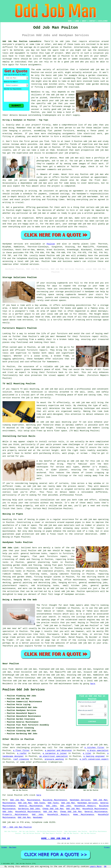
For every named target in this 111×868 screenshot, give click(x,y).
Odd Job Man (17, 800)
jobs (95, 125)
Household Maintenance (95, 809)
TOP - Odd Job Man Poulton (17, 827)
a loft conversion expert (94, 759)
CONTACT (92, 21)
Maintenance (34, 800)
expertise (87, 144)
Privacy (107, 847)
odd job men (63, 256)
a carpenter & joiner (55, 753)
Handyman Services (80, 800)
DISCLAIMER (103, 21)
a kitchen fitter (94, 748)
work (101, 164)
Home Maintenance (83, 815)
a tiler (87, 753)
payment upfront (49, 180)
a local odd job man (96, 681)
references (89, 147)
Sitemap (4, 847)
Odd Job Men (73, 809)
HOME (70, 21)
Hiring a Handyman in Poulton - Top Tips (25, 120)
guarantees (42, 207)
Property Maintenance (15, 815)
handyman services (75, 594)
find (11, 669)
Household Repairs (85, 806)
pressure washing (54, 759)
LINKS (77, 21)
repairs (23, 586)
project (36, 125)
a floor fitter (21, 750)
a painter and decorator (58, 750)
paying (48, 218)
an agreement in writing (83, 191)
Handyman (38, 817)
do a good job (66, 62)
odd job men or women (65, 59)
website (61, 167)
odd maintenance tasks (66, 684)
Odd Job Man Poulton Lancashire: (22, 41)
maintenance (80, 580)
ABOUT (84, 21)
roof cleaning (21, 759)
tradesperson (55, 762)
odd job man (98, 70)
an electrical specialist (54, 756)
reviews (15, 144)
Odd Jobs (51, 806)
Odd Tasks (40, 803)
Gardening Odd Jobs (29, 809)
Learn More (96, 866)
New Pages (13, 847)
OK (105, 866)
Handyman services (13, 244)
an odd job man (41, 128)
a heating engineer (94, 756)
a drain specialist (98, 750)
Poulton (51, 244)
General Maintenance (31, 806)
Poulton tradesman (82, 136)
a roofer (22, 753)
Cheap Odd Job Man (53, 809)
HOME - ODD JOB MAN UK (55, 838)
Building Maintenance (55, 800)
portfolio (100, 158)
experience (22, 153)
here (93, 684)
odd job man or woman (63, 95)
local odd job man (64, 591)
